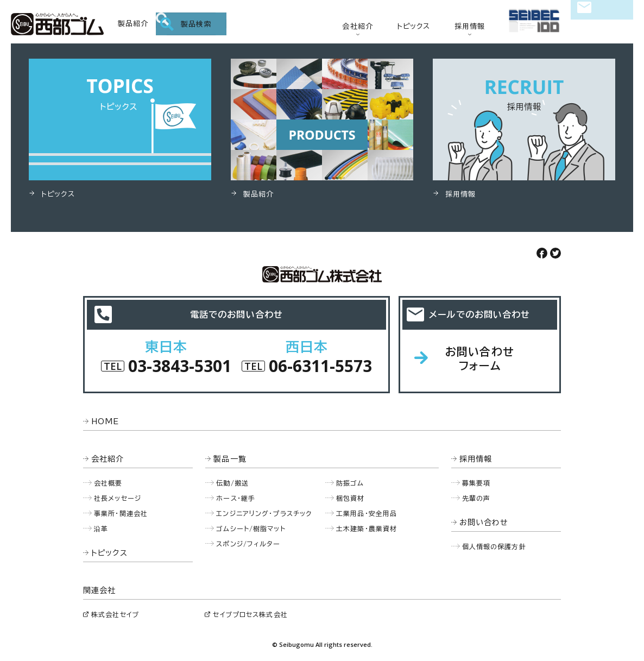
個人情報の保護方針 (494, 546)
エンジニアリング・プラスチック (264, 513)
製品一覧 (230, 459)
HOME (105, 421)
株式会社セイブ (115, 614)
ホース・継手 (236, 498)
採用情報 (470, 26)
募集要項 (476, 483)
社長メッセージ (118, 498)
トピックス (414, 26)
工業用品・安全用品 (367, 513)
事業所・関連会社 (121, 513)
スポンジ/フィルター (248, 544)
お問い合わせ (602, 25)
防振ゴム (350, 483)
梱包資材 (351, 498)
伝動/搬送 (232, 483)
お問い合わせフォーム (480, 358)
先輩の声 (476, 498)
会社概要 (108, 483)
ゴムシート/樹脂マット (251, 528)
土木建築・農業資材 (367, 528)
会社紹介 (358, 26)
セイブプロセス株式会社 (250, 614)
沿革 (101, 528)
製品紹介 (133, 24)
